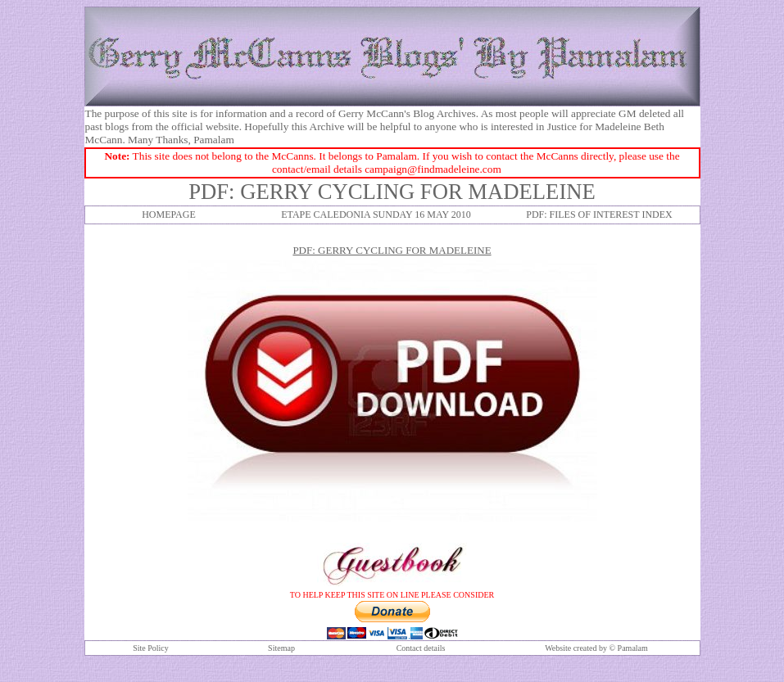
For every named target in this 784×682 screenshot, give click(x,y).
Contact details (421, 648)
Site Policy (151, 648)
